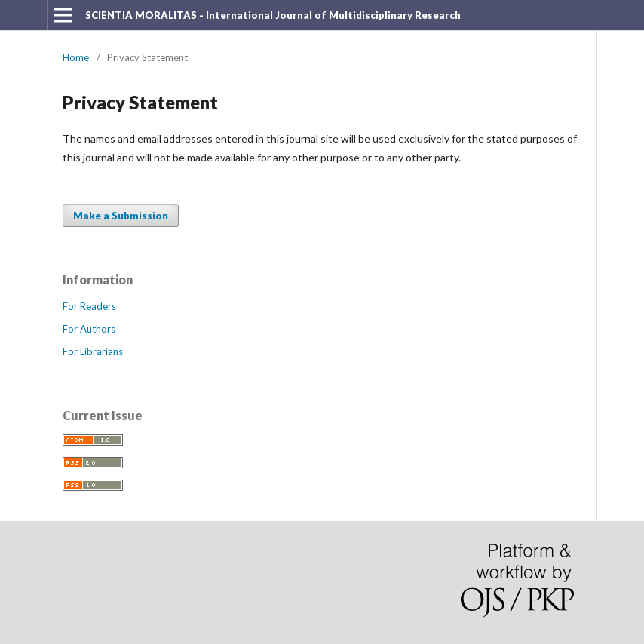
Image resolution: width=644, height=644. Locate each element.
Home (76, 57)
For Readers (89, 306)
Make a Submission (121, 216)
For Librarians (93, 351)
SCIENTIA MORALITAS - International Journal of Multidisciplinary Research (273, 15)
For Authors (89, 329)
